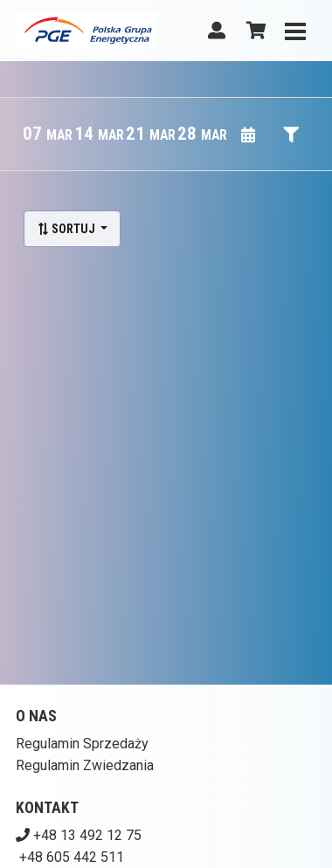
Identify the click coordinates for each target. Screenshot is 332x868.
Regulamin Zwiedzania (85, 765)
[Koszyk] (253, 31)
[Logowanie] (217, 31)
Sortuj (67, 229)
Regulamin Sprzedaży (82, 744)
